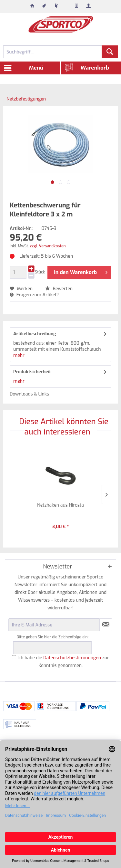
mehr (19, 355)
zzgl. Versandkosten (48, 246)
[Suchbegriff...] (60, 52)
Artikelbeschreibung (35, 334)
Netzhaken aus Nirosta (60, 505)
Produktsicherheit (32, 372)
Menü (24, 67)
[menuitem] (32, 6)
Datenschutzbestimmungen (72, 658)
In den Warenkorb (81, 272)
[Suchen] (110, 52)
